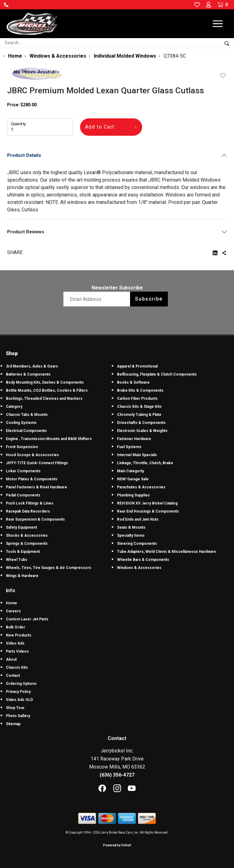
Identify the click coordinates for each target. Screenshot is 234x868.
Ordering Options (21, 684)
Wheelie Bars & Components (143, 560)
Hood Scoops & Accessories (32, 455)
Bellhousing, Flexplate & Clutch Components (157, 374)
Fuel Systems (129, 447)
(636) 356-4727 (117, 775)
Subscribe (149, 299)
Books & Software (133, 382)
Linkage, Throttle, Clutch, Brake (145, 463)
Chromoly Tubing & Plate (139, 415)
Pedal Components (23, 495)
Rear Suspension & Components (35, 519)
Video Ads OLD (19, 700)
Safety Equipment (21, 527)
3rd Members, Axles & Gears (32, 366)
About (11, 659)
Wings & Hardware (22, 576)
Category (14, 407)
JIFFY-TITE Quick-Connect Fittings (37, 463)
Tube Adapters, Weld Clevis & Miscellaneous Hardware (166, 552)
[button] (6, 5)
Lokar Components (23, 471)
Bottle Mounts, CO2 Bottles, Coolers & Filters (47, 390)
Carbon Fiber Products (137, 399)
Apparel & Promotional (137, 366)
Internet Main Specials (137, 455)
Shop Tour (15, 708)
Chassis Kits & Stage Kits (139, 407)
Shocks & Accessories (27, 535)
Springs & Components (27, 544)
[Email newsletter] (98, 299)
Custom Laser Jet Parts (27, 619)
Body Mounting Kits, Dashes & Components (45, 382)
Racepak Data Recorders (28, 511)
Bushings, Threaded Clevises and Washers (44, 399)
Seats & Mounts (131, 527)
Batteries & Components (28, 374)
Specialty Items (131, 535)
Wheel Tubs (17, 560)
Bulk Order (16, 627)
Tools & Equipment (23, 552)
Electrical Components (26, 431)
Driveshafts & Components (141, 423)
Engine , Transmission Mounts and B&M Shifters (49, 439)
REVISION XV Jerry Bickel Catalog (147, 503)
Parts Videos (17, 651)
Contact (13, 676)
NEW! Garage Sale (133, 479)
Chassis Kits (17, 668)
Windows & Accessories (139, 568)
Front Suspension (22, 447)
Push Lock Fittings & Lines (30, 503)
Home (11, 603)
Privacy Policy (18, 692)
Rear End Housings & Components (148, 511)
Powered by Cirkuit (117, 845)
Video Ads (15, 643)
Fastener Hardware (134, 439)
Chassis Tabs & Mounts (27, 415)
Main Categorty (130, 471)
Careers (13, 611)
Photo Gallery (18, 716)
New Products (19, 635)
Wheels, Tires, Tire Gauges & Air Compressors (49, 568)
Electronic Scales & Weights (142, 431)
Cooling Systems (21, 423)
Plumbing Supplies (133, 495)
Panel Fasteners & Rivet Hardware (36, 487)
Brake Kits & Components (140, 390)
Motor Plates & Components (32, 479)
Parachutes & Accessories (141, 487)
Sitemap (13, 724)
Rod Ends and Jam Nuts (138, 519)
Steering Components (137, 544)
